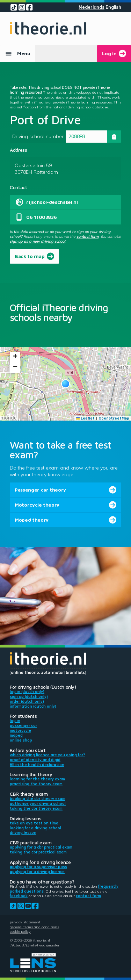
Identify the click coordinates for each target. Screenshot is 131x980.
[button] (65, 384)
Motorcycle (20, 730)
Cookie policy (20, 931)
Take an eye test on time (34, 823)
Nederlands (92, 7)
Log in (15, 721)
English (113, 7)
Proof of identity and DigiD (35, 760)
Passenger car (23, 725)
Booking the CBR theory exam (38, 799)
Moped (16, 735)
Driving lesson (23, 832)
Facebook (19, 896)
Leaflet (86, 418)
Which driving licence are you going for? (48, 755)
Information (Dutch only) (33, 706)
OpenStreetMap (114, 418)
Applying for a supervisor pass (38, 867)
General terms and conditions (34, 927)
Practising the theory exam (36, 784)
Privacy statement (25, 922)
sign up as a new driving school (38, 241)
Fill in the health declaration (37, 765)
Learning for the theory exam (37, 779)
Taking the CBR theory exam (36, 808)
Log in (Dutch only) (27, 692)
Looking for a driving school (35, 828)
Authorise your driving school (38, 803)
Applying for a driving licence (37, 872)
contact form (88, 236)
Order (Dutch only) (27, 701)
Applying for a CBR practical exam (41, 847)
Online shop (21, 740)
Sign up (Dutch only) (29, 696)
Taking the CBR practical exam (38, 852)
